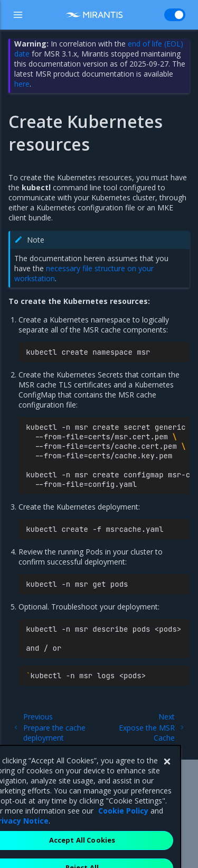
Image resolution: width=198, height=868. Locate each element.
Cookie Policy (123, 831)
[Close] (167, 782)
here (22, 84)
